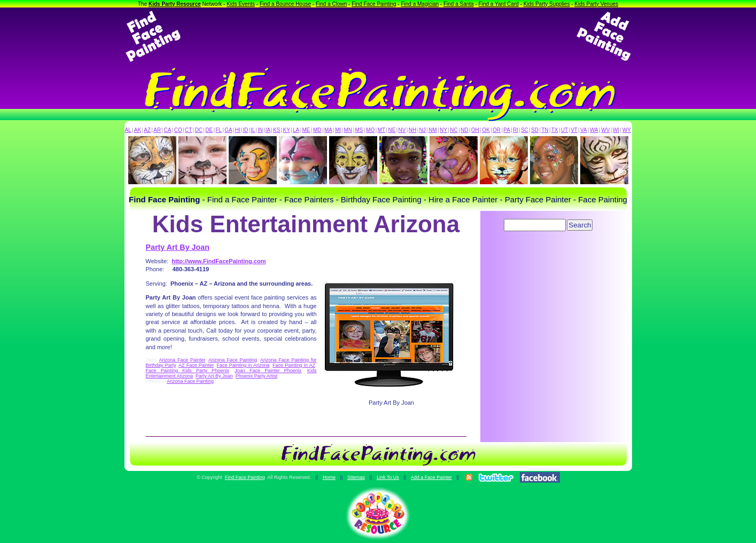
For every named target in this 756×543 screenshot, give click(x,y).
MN (348, 130)
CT (188, 130)
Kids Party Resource (175, 4)
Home (329, 477)
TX (555, 130)
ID (245, 130)
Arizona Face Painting (233, 360)
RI (516, 130)
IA (268, 130)
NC (454, 130)
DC (199, 130)
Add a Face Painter (431, 477)
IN (260, 130)
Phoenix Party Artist (257, 376)
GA (228, 130)
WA (594, 130)
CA (167, 130)
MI (338, 130)
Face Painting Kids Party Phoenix (188, 371)
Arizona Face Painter (182, 360)
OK (486, 130)
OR (497, 130)
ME (306, 130)
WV (605, 130)
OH (475, 130)
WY (627, 130)
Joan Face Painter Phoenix (268, 371)
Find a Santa (459, 4)
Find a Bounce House (285, 4)
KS (276, 130)
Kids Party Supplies (547, 4)
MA (328, 130)
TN (545, 130)
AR (157, 130)
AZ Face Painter (196, 365)
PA (507, 130)
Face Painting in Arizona (243, 365)
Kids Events (241, 4)
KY (287, 130)
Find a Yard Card (499, 4)
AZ (147, 130)
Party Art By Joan (178, 247)
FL (219, 130)
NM (433, 130)
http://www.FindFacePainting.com (219, 261)
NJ (422, 130)
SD (535, 130)
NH (412, 130)
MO (370, 130)
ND (464, 130)
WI (616, 130)
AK (138, 130)
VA (584, 130)
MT (381, 130)
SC (525, 130)
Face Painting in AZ (294, 365)
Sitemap (356, 477)
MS (359, 130)
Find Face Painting (374, 4)
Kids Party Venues (596, 4)
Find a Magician (420, 4)
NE (392, 130)
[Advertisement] (378, 36)
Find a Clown (331, 4)
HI (238, 130)
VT (574, 130)
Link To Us (388, 477)
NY (443, 130)
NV (402, 130)
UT (564, 130)
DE (209, 130)
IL (253, 130)
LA (296, 130)
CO (178, 130)
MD (317, 130)
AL (128, 130)
